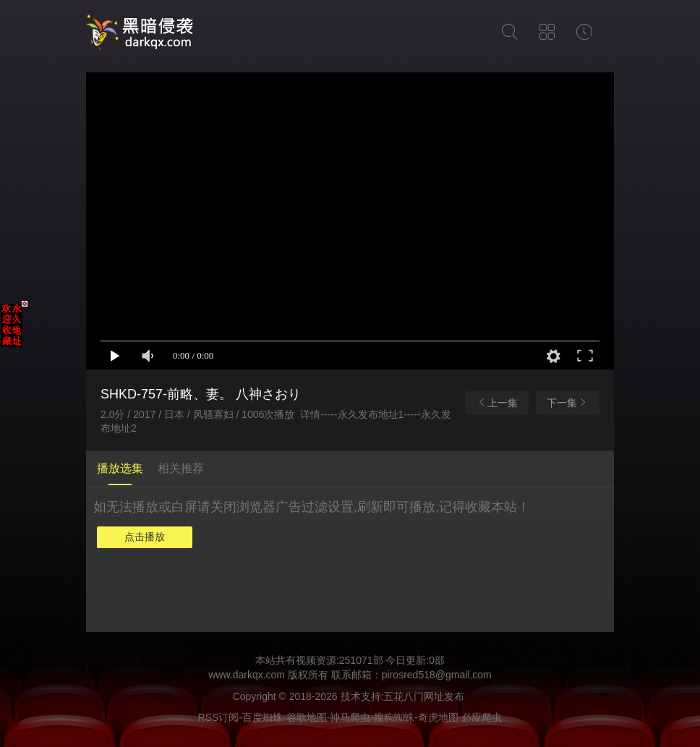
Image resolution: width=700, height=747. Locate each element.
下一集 (568, 402)
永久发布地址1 (371, 414)
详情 (310, 414)
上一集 (497, 402)
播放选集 (120, 468)
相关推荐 (181, 468)
